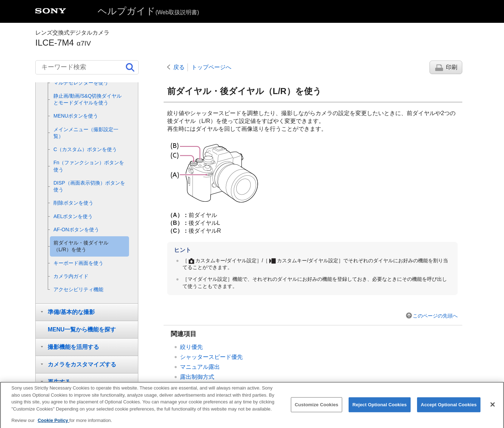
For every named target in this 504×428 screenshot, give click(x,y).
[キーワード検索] (87, 67)
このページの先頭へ (435, 316)
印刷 (452, 67)
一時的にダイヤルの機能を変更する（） (254, 387)
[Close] (493, 410)
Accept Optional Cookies (449, 410)
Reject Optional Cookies (380, 410)
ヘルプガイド (148, 11)
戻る (179, 67)
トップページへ (211, 67)
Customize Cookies (317, 410)
